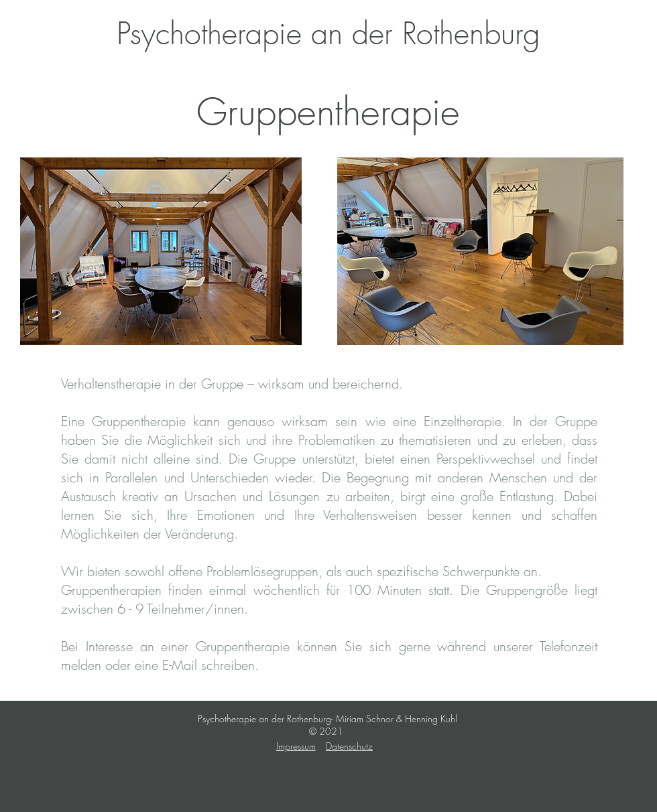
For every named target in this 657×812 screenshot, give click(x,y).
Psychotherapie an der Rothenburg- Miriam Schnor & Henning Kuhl (327, 719)
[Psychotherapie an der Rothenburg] (328, 34)
